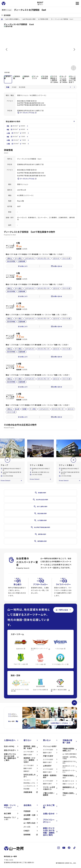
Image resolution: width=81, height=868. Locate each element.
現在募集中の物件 (40, 121)
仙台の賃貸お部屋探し (13, 19)
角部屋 (24, 409)
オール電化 (18, 258)
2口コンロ (56, 258)
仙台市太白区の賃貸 (29, 19)
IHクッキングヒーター (44, 258)
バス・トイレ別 (66, 258)
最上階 (17, 409)
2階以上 (10, 258)
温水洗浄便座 (11, 261)
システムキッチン (30, 258)
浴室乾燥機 (22, 261)
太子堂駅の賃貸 (43, 19)
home (2, 19)
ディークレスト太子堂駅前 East (62, 19)
